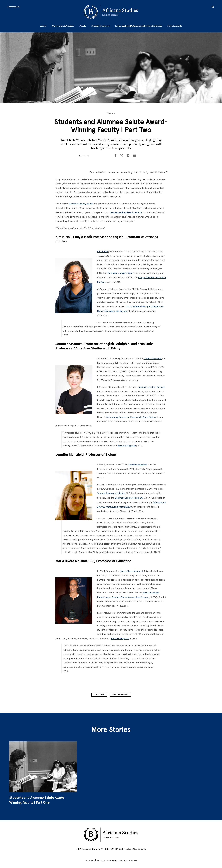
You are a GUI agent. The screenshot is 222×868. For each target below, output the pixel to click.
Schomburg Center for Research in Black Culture (131, 417)
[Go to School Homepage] (112, 12)
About (43, 26)
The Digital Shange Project (120, 273)
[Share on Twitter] (122, 156)
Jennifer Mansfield (138, 465)
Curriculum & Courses (63, 26)
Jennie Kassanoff (153, 358)
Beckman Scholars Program (129, 498)
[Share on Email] (134, 156)
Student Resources (100, 26)
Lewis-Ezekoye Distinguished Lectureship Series (138, 26)
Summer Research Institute (111, 493)
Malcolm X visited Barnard (152, 387)
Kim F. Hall (102, 251)
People (83, 26)
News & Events (175, 26)
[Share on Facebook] (116, 156)
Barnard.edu (14, 7)
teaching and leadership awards (126, 212)
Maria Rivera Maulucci (132, 571)
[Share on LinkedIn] (128, 156)
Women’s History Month (81, 204)
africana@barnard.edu (136, 849)
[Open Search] (213, 7)
